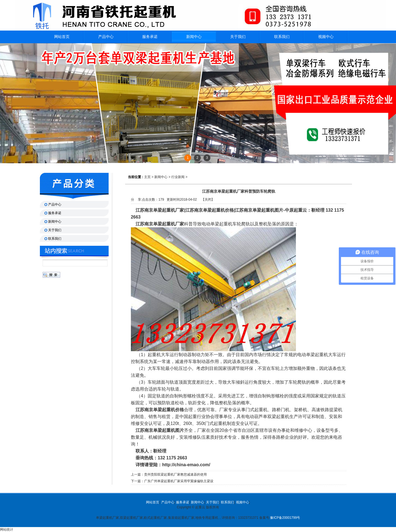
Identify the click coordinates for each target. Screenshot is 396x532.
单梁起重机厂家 (169, 224)
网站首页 (153, 502)
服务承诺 (183, 502)
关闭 (208, 200)
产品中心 (168, 502)
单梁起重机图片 (169, 430)
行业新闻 (178, 177)
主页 (147, 177)
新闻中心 (194, 37)
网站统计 (7, 530)
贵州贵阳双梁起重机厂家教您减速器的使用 (175, 474)
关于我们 (213, 502)
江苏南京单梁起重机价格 (158, 410)
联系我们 (227, 502)
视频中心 (243, 502)
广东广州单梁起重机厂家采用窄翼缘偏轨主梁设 (179, 481)
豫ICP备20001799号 (285, 518)
